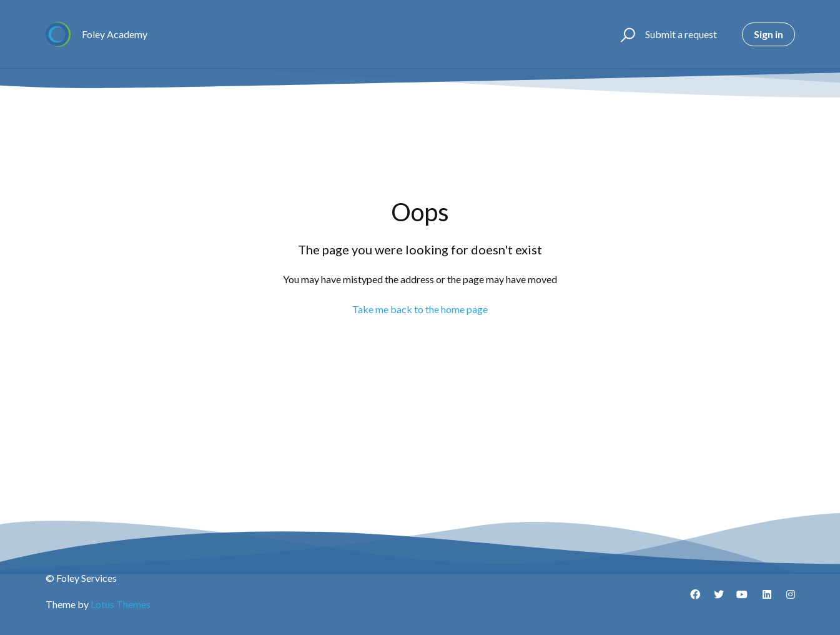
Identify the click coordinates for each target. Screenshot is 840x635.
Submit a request (681, 34)
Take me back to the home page (420, 309)
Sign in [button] (768, 34)
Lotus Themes (121, 604)
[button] (626, 34)
